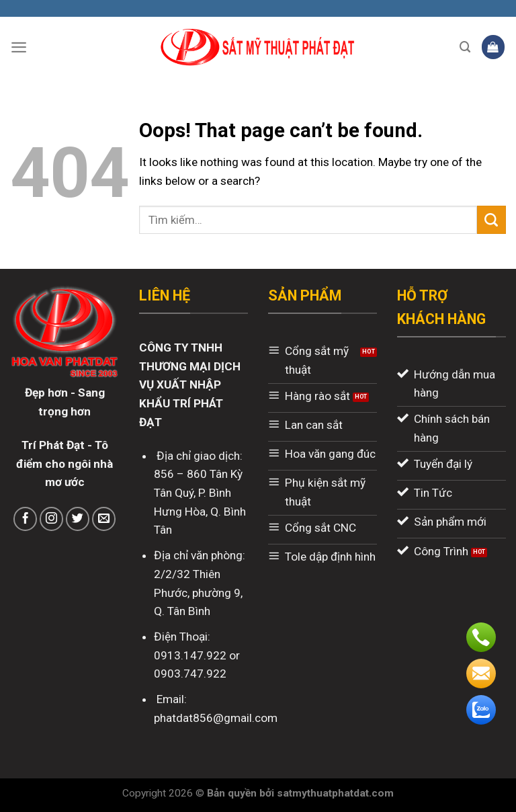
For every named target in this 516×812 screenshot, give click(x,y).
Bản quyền (233, 793)
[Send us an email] (104, 519)
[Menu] (19, 47)
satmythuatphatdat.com (335, 793)
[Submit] (491, 220)
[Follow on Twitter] (78, 519)
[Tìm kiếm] (465, 47)
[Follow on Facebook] (26, 519)
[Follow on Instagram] (52, 519)
